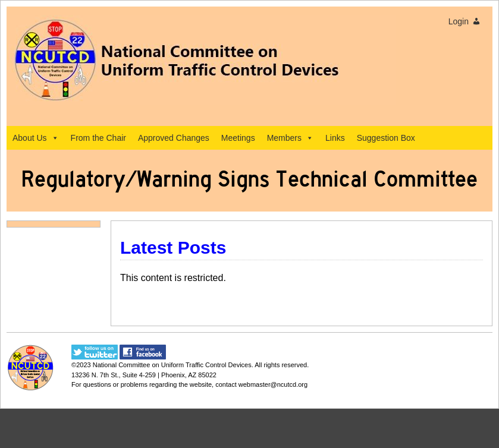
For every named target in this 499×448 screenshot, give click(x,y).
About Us (36, 138)
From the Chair (98, 138)
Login (459, 21)
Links (335, 138)
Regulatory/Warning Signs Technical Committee (249, 179)
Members (290, 138)
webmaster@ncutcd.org (273, 384)
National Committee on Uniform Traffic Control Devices (172, 365)
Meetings (238, 138)
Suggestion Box (386, 138)
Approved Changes (174, 138)
